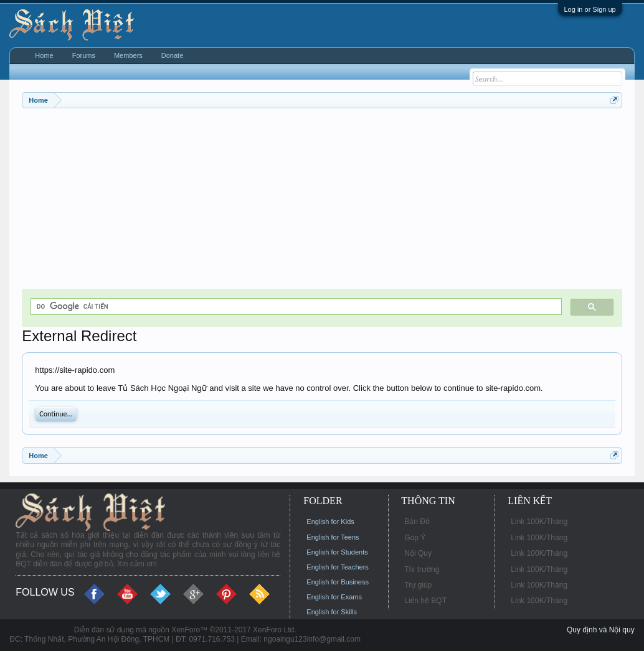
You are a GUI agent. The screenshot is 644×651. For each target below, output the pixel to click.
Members (128, 55)
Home (44, 55)
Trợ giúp (418, 585)
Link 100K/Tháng (539, 522)
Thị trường (422, 569)
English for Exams (334, 597)
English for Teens (333, 537)
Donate (172, 55)
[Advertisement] (322, 202)
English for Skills (332, 612)
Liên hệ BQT (425, 601)
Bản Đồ (417, 522)
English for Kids (330, 522)
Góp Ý (415, 538)
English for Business (338, 582)
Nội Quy (418, 553)
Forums (84, 55)
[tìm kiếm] (295, 307)
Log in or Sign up (590, 9)
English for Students (337, 552)
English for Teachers (337, 567)
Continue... (56, 414)
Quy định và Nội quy (601, 630)
